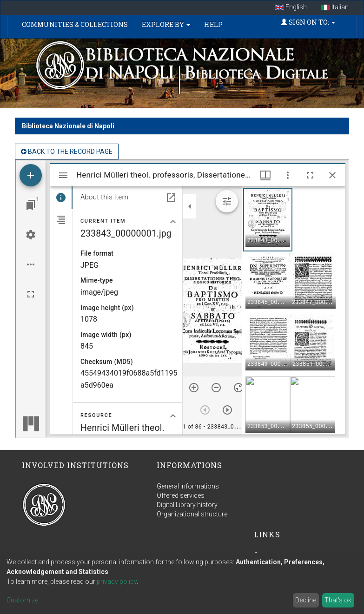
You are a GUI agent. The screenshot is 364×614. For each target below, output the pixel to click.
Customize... (24, 600)
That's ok (338, 600)
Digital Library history (187, 505)
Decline (306, 600)
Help (213, 24)
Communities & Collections (75, 24)
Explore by (166, 24)
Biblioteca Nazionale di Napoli (68, 126)
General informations (188, 486)
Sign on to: (308, 22)
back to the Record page (67, 152)
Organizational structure (192, 514)
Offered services (181, 495)
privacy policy (117, 581)
